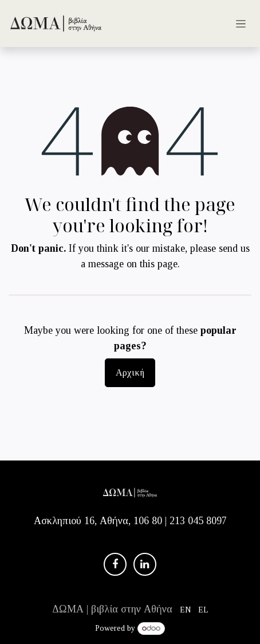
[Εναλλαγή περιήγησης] (241, 24)
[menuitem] (186, 610)
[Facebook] (115, 564)
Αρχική (130, 372)
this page (159, 264)
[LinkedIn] (145, 564)
